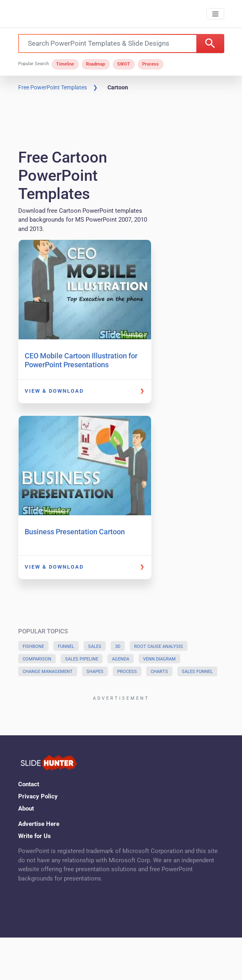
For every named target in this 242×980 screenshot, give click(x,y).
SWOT (124, 64)
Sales (95, 647)
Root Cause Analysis (159, 647)
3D (118, 647)
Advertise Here (39, 824)
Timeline (65, 64)
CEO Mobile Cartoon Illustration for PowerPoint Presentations (81, 360)
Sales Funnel (197, 672)
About (26, 809)
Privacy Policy (38, 796)
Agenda (121, 659)
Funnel (66, 647)
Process (150, 64)
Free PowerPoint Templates (53, 87)
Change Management (48, 672)
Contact (29, 784)
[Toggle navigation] (215, 14)
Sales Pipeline (82, 659)
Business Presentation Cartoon (75, 532)
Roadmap (96, 64)
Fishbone (33, 647)
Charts (159, 672)
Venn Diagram (159, 659)
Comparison (37, 659)
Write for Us (35, 836)
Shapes (95, 672)
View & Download (54, 391)
